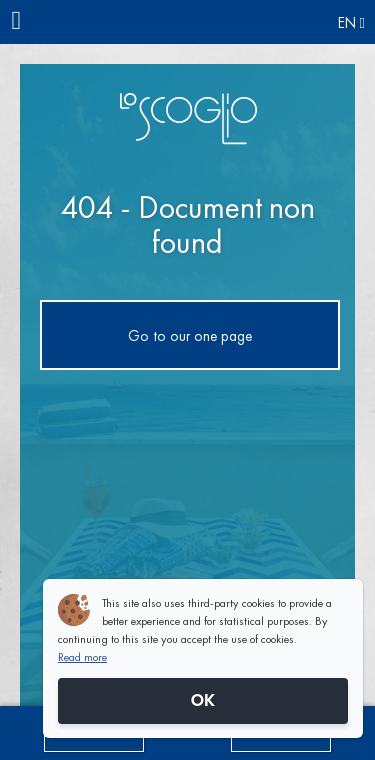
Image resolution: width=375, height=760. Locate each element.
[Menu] (22, 22)
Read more (82, 657)
